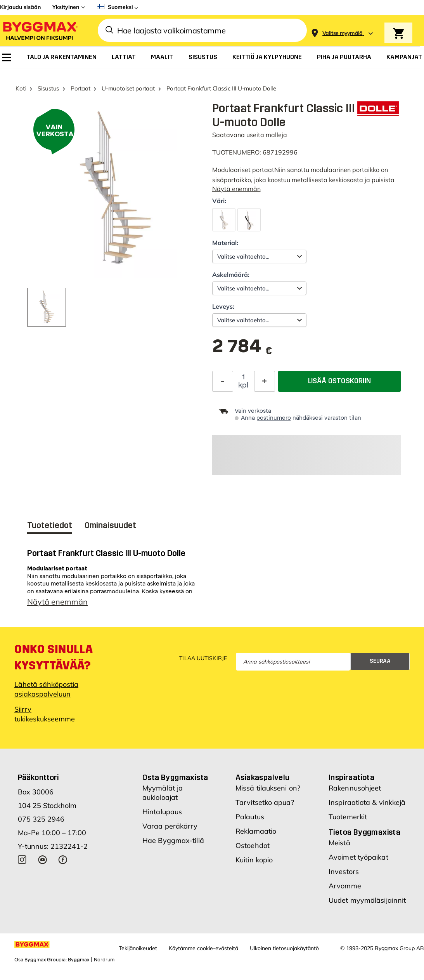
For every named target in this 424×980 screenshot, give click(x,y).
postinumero (274, 418)
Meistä (339, 843)
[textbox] (242, 350)
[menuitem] (7, 57)
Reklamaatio (256, 831)
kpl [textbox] (243, 385)
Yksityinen (66, 7)
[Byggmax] (40, 30)
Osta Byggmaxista (175, 777)
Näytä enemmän (236, 189)
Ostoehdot (253, 845)
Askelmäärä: (231, 275)
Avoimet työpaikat (358, 857)
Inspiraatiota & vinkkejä (367, 802)
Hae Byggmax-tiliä (173, 840)
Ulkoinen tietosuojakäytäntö (284, 948)
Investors (344, 871)
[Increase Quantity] (265, 381)
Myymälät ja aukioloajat (163, 793)
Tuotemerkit (348, 817)
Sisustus (48, 88)
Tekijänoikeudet (138, 948)
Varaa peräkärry (170, 826)
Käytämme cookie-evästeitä (203, 948)
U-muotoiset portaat (128, 88)
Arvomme (345, 886)
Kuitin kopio (254, 860)
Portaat (80, 88)
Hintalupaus (162, 812)
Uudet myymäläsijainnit (367, 900)
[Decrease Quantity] (223, 381)
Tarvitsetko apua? (265, 802)
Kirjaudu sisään (20, 7)
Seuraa (380, 661)
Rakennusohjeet (355, 788)
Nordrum (104, 960)
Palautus (250, 817)
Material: (225, 243)
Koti (21, 88)
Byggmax (79, 960)
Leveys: (223, 306)
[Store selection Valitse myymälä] (343, 33)
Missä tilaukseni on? (268, 788)
